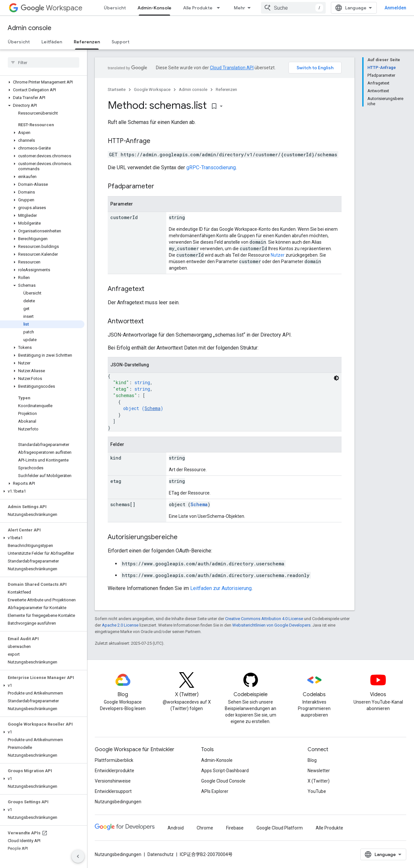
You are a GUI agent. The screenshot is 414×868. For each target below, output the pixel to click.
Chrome (205, 828)
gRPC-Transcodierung (211, 167)
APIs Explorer (215, 791)
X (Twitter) (319, 781)
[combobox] (293, 8)
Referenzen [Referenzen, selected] (87, 42)
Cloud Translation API (232, 68)
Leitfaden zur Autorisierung (221, 588)
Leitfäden (52, 42)
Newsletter (319, 771)
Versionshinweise (113, 781)
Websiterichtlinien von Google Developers (271, 625)
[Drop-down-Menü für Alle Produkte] (220, 8)
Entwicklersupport (113, 791)
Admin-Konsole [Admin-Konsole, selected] (154, 8)
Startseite (117, 89)
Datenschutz (161, 854)
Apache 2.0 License (120, 625)
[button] (42, 82)
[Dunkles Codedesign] (336, 378)
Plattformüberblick (114, 760)
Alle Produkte (198, 8)
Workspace (52, 8)
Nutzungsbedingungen (118, 802)
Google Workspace (152, 89)
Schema (153, 408)
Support (120, 42)
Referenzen (226, 89)
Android (176, 828)
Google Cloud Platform (280, 828)
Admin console (30, 28)
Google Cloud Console (223, 781)
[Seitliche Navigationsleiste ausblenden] (78, 856)
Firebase (235, 828)
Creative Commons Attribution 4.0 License (264, 619)
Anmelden (395, 8)
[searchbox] (44, 62)
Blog (312, 760)
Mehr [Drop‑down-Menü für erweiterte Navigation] (240, 8)
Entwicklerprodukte (114, 771)
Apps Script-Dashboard (225, 771)
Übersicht (115, 8)
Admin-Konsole (217, 760)
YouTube (317, 791)
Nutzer (278, 255)
